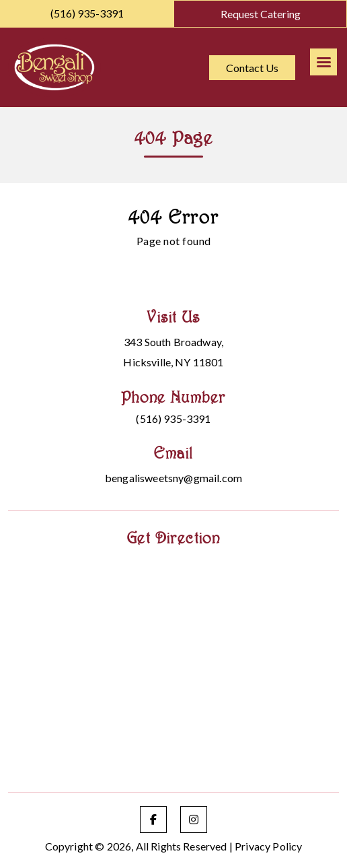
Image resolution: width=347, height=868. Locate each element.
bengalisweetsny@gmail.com (173, 478)
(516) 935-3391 (87, 13)
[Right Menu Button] (323, 62)
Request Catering (261, 14)
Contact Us (252, 68)
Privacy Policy (268, 846)
